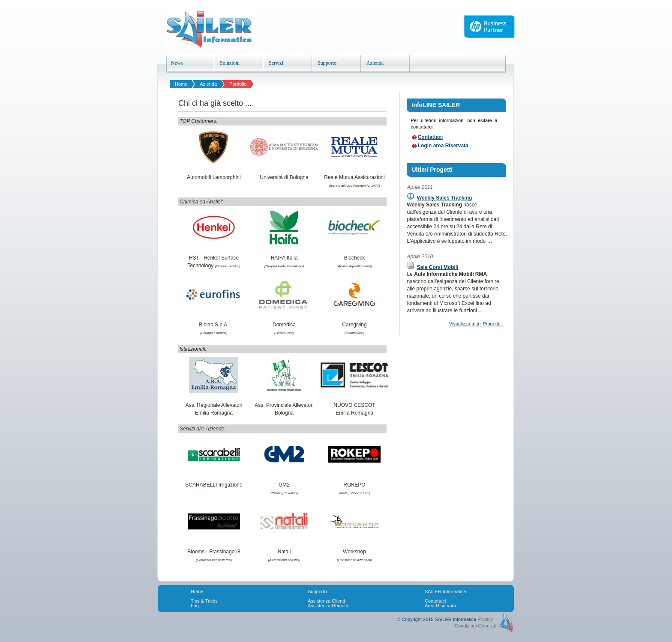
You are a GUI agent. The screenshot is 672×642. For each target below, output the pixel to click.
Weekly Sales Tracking (445, 198)
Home (181, 84)
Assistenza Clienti (326, 601)
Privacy (485, 619)
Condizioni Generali (475, 626)
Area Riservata (440, 606)
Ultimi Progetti (432, 170)
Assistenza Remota (328, 606)
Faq (195, 606)
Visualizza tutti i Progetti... (476, 324)
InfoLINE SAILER (436, 105)
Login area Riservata (443, 146)
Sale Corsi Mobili (438, 267)
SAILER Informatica (445, 591)
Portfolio (238, 84)
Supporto (317, 591)
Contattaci (430, 137)
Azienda (208, 84)
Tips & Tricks (204, 601)
